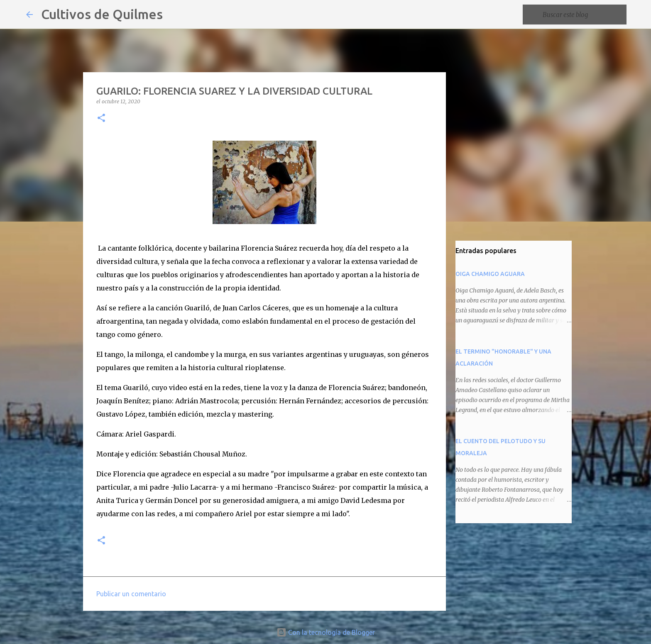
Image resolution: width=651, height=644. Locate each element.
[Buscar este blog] (583, 15)
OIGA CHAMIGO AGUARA (490, 274)
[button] (101, 118)
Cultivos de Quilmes (102, 14)
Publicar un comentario (131, 594)
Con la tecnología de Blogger (326, 632)
